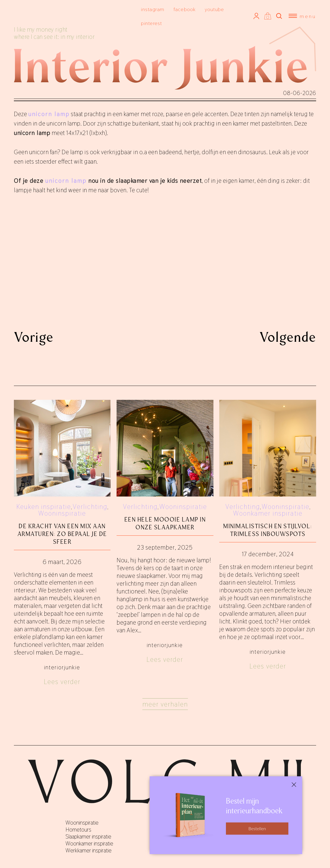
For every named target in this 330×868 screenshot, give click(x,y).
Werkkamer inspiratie (89, 850)
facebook (185, 9)
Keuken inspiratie (44, 507)
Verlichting (90, 507)
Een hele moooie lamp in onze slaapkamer (165, 523)
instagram (153, 9)
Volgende (288, 337)
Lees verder (62, 682)
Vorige (34, 337)
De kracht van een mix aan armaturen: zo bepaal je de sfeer (62, 534)
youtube (215, 9)
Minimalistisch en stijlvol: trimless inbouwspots (268, 530)
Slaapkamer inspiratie (88, 837)
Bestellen (257, 828)
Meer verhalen (165, 704)
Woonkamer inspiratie (268, 513)
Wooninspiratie (62, 513)
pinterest (151, 23)
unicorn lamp (66, 181)
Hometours (78, 830)
